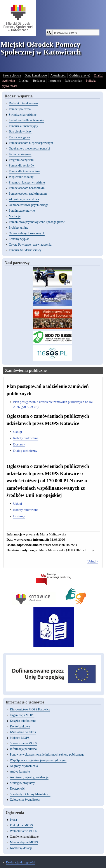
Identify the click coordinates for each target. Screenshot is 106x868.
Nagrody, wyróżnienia (24, 766)
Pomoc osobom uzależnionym (28, 194)
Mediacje (15, 216)
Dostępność (17, 788)
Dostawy (19, 444)
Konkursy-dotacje (21, 848)
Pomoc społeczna (20, 109)
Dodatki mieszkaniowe (23, 103)
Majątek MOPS (20, 738)
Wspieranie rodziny (21, 177)
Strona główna (12, 75)
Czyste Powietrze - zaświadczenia (30, 245)
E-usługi (24, 81)
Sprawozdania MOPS (23, 743)
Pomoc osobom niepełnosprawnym (31, 143)
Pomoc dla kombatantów (24, 171)
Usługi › (93, 561)
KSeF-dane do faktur (23, 732)
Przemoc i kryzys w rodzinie (27, 182)
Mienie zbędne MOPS (24, 842)
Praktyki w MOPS (21, 825)
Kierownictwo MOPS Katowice (30, 709)
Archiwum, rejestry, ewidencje (29, 777)
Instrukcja (55, 81)
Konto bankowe (20, 726)
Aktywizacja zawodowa (24, 199)
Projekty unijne (18, 228)
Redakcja (39, 81)
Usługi (18, 432)
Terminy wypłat (19, 239)
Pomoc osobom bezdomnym (27, 188)
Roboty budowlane (26, 438)
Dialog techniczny (25, 451)
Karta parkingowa (20, 154)
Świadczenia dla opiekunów (26, 120)
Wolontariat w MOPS (23, 831)
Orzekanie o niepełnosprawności (29, 148)
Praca (13, 820)
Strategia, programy (22, 783)
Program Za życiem (21, 160)
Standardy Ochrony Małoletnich (30, 794)
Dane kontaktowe (36, 75)
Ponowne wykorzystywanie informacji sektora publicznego (47, 754)
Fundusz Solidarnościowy (25, 250)
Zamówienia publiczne (24, 837)
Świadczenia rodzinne (23, 115)
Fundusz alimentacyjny (23, 126)
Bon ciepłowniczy (20, 131)
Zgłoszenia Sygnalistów (25, 800)
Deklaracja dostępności (21, 862)
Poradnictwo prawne (22, 211)
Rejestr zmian (73, 81)
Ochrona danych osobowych (27, 233)
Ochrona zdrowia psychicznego (29, 205)
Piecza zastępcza (19, 137)
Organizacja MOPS (22, 715)
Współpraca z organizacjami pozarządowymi (38, 760)
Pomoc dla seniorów (22, 165)
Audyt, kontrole (20, 771)
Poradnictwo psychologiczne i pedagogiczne (37, 222)
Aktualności (58, 75)
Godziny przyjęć (80, 75)
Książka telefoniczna (23, 721)
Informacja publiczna (23, 749)
